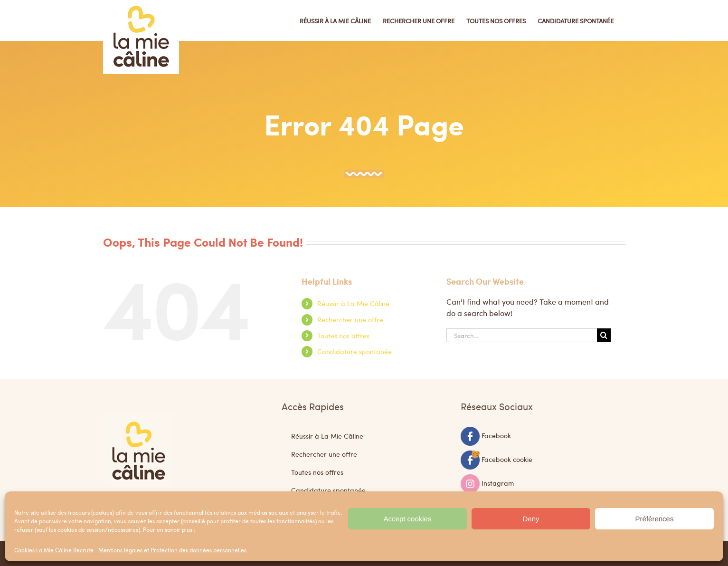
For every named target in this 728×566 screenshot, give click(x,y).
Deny (531, 519)
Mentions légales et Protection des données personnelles (172, 550)
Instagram (498, 482)
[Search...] (522, 335)
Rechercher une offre (350, 319)
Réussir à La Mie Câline (353, 303)
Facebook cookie (507, 459)
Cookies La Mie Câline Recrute (54, 550)
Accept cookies (408, 519)
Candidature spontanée (355, 351)
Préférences (655, 519)
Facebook (496, 435)
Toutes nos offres (343, 336)
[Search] (604, 335)
